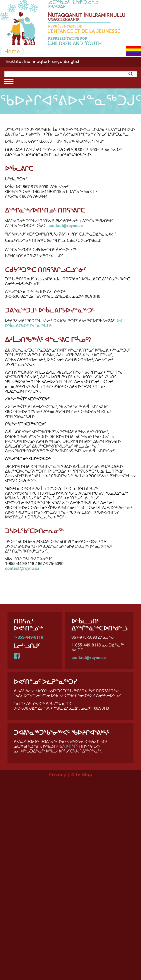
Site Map (82, 775)
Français (55, 62)
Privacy (58, 775)
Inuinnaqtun (36, 62)
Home (12, 51)
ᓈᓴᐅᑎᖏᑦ (69, 746)
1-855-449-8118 (28, 637)
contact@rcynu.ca (66, 226)
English (73, 62)
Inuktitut (14, 62)
